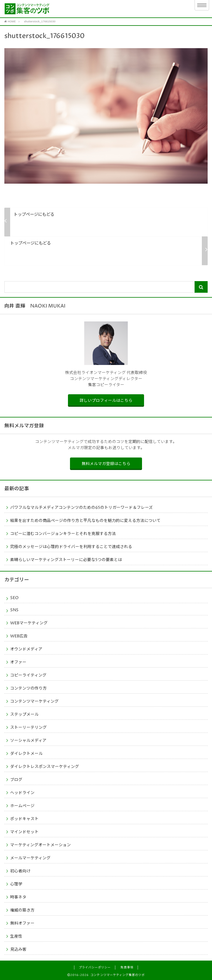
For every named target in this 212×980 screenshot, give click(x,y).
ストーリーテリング (28, 728)
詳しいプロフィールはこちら (106, 401)
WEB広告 (19, 636)
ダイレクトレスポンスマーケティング (45, 767)
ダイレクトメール (26, 754)
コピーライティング (28, 675)
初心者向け (20, 871)
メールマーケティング (30, 858)
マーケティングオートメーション (41, 845)
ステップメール (24, 715)
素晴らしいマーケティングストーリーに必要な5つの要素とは (66, 560)
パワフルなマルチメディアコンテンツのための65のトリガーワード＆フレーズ (81, 508)
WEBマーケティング (29, 623)
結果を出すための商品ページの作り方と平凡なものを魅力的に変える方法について (85, 521)
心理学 (16, 884)
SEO (14, 598)
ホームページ (22, 806)
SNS (14, 610)
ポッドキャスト (24, 819)
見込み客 (18, 950)
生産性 (16, 936)
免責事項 (127, 968)
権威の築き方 (22, 910)
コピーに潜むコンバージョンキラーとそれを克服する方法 (63, 534)
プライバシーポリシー (95, 968)
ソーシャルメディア (28, 741)
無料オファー (22, 923)
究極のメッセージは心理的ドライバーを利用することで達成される (71, 547)
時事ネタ (18, 897)
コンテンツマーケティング (34, 701)
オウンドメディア (26, 649)
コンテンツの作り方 (28, 688)
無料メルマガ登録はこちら (106, 464)
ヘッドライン (22, 793)
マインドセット (24, 832)
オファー (18, 662)
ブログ (16, 780)
